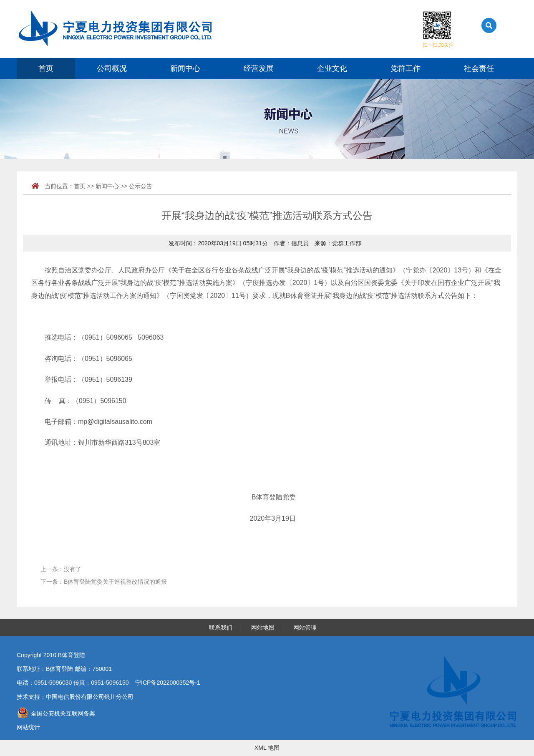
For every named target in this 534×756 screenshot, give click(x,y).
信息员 (300, 243)
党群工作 (406, 68)
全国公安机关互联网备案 (56, 713)
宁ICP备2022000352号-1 (168, 683)
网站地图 (263, 627)
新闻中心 (185, 68)
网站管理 (305, 627)
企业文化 (332, 68)
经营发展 (259, 68)
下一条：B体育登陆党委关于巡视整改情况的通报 (104, 582)
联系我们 (221, 627)
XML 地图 (267, 748)
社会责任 (479, 68)
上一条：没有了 (61, 569)
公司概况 (112, 68)
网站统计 (28, 727)
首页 (46, 68)
